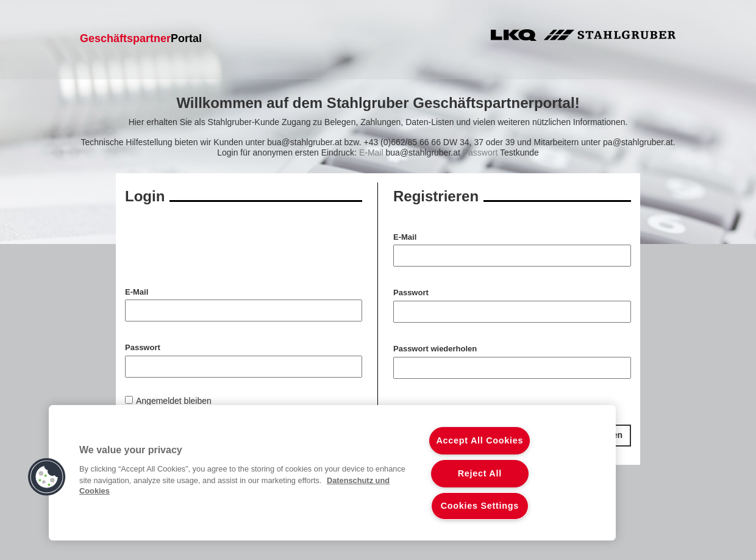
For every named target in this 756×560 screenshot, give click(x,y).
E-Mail (405, 237)
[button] (47, 477)
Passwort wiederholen (435, 349)
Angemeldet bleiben (174, 401)
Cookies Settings (480, 506)
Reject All (480, 473)
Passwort (411, 293)
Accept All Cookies (480, 440)
